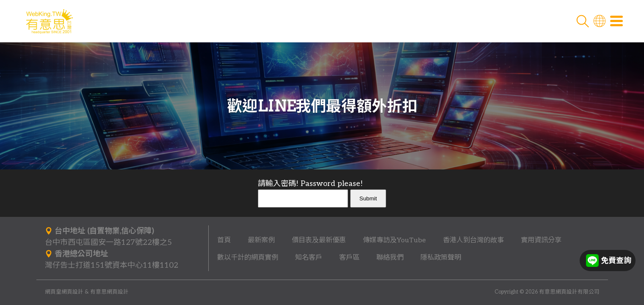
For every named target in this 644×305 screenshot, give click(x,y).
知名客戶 (309, 258)
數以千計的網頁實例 (248, 258)
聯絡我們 (390, 258)
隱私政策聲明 (441, 258)
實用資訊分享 (541, 240)
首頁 (224, 240)
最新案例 (261, 240)
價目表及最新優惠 (319, 240)
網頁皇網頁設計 (64, 292)
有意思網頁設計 (109, 292)
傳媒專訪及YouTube (394, 240)
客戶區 (349, 258)
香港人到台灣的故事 (473, 240)
